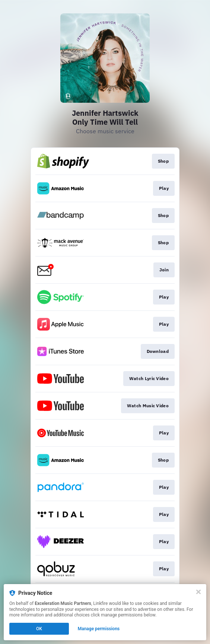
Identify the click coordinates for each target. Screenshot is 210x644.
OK (39, 629)
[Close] (198, 592)
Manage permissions (99, 629)
